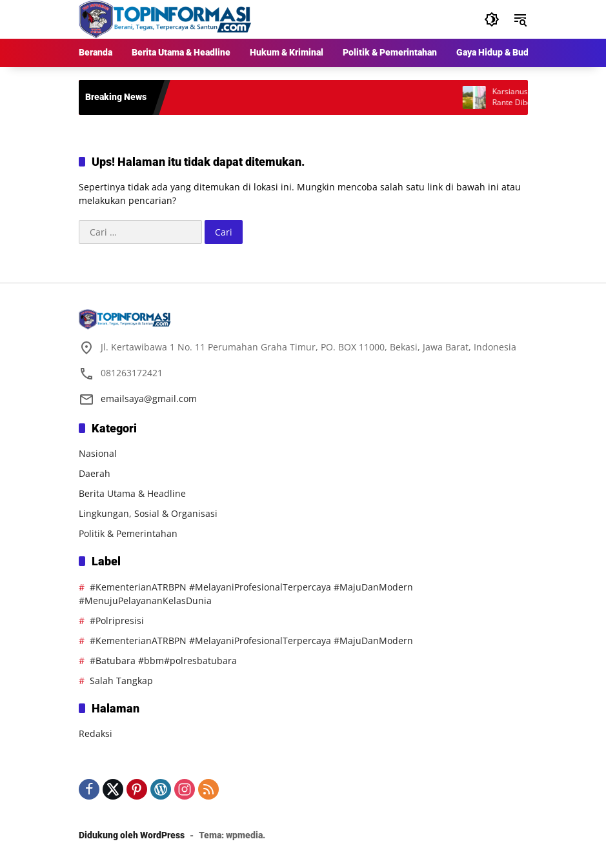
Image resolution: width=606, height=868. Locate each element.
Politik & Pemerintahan (128, 533)
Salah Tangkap (121, 681)
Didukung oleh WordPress (132, 835)
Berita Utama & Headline (132, 493)
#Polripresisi (117, 621)
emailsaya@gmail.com (149, 399)
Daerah (95, 473)
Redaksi (96, 733)
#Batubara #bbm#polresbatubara (163, 661)
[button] (492, 19)
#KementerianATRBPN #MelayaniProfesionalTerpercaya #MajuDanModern (251, 641)
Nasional (98, 453)
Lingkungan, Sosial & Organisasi (148, 513)
